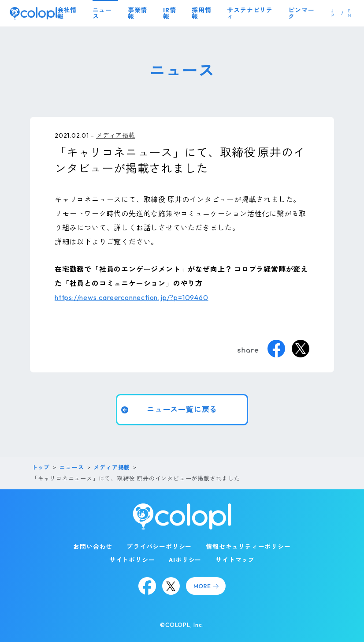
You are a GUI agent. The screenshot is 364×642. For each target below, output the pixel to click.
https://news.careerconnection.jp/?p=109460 (132, 297)
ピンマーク (301, 13)
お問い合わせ (93, 547)
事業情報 (137, 13)
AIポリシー (185, 560)
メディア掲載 (116, 135)
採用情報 (201, 13)
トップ (41, 467)
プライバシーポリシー (159, 547)
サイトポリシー (132, 560)
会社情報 (67, 13)
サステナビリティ (250, 13)
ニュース (102, 13)
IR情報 (169, 13)
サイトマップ (235, 560)
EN (350, 13)
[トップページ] (33, 13)
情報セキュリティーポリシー (248, 547)
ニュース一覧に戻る (182, 410)
